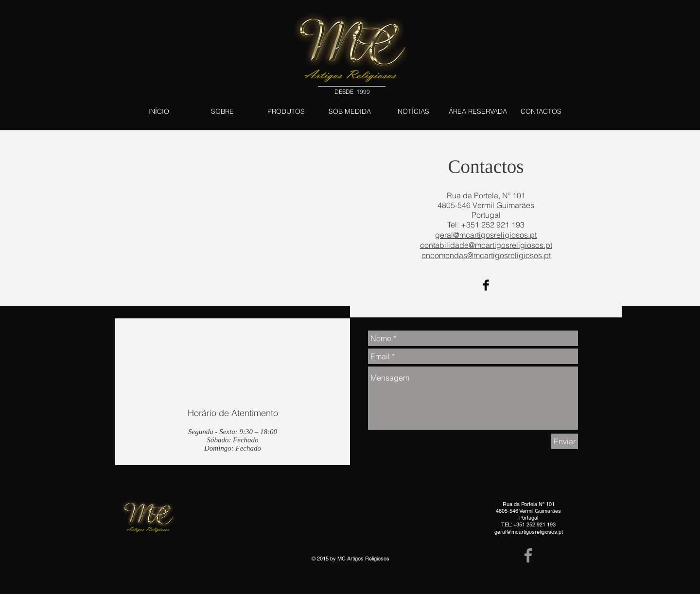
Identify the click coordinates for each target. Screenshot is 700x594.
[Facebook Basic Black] (486, 285)
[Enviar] (565, 441)
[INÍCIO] (159, 112)
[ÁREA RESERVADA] (478, 112)
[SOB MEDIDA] (350, 112)
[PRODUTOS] (286, 112)
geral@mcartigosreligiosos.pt (529, 532)
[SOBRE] (222, 112)
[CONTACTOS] (541, 112)
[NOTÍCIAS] (413, 112)
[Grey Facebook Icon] (528, 555)
